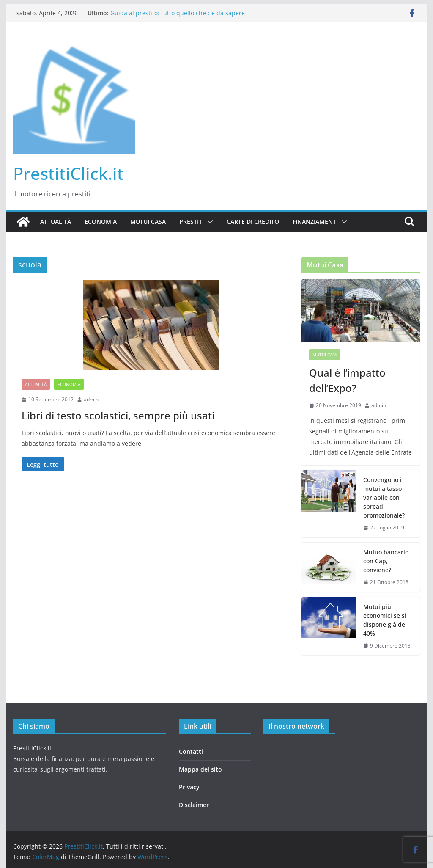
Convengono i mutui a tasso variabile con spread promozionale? (384, 497)
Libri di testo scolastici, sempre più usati (118, 415)
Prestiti (192, 222)
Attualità (56, 222)
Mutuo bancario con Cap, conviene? (386, 561)
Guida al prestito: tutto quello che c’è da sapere (178, 13)
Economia (101, 222)
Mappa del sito (200, 769)
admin (91, 399)
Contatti (191, 751)
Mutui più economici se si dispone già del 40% (385, 620)
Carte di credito (253, 222)
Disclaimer (194, 805)
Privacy (189, 787)
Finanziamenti (315, 222)
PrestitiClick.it (68, 173)
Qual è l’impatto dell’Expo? (347, 380)
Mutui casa (148, 222)
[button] (208, 222)
